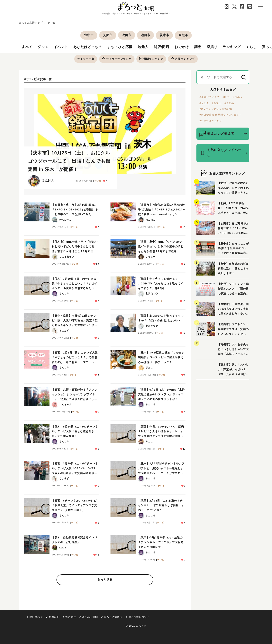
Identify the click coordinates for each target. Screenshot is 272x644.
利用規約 (54, 617)
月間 (183, 59)
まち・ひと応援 (120, 47)
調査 (198, 47)
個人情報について (139, 617)
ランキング (232, 47)
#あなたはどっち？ (211, 121)
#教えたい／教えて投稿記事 (216, 109)
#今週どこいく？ (209, 97)
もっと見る (105, 580)
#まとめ (229, 103)
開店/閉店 (161, 47)
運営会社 (71, 617)
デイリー (117, 59)
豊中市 (89, 35)
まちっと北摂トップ (31, 23)
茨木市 (164, 35)
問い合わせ (36, 617)
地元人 (143, 47)
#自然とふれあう (233, 97)
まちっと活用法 (113, 617)
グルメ (43, 47)
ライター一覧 (86, 59)
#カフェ (217, 103)
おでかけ (182, 47)
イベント (61, 47)
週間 (151, 59)
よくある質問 (90, 617)
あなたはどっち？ (88, 47)
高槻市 (183, 35)
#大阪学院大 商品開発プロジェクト (221, 115)
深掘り (212, 47)
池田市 (146, 35)
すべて (27, 47)
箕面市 (108, 35)
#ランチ (204, 103)
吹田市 (127, 35)
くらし (251, 47)
